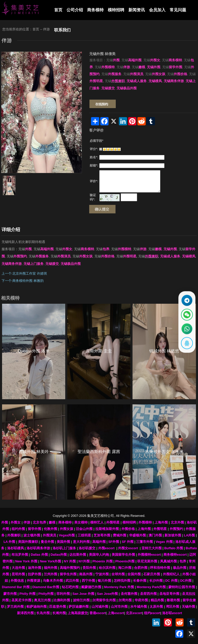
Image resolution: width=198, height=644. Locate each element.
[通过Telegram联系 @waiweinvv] (186, 299)
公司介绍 (75, 10)
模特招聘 (116, 10)
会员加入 (157, 10)
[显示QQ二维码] (186, 345)
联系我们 (62, 30)
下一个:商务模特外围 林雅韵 (23, 281)
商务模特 (95, 10)
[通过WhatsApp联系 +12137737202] (186, 329)
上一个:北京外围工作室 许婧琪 (24, 274)
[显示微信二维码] (186, 314)
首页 (58, 10)
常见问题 (178, 10)
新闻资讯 (137, 10)
